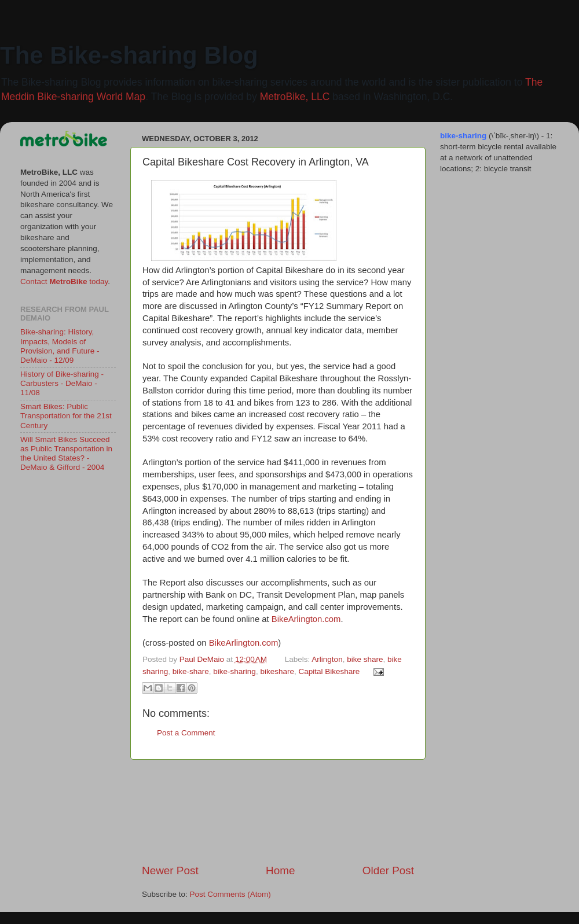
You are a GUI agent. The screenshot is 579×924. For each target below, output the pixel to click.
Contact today (64, 281)
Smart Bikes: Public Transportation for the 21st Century (66, 416)
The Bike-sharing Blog (129, 55)
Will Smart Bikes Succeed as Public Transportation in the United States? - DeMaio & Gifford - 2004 (66, 454)
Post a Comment (186, 733)
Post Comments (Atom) (230, 894)
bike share (365, 659)
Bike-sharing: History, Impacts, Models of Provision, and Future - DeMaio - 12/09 (60, 346)
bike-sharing (234, 671)
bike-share (191, 671)
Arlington (327, 659)
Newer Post (170, 870)
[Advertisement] (278, 811)
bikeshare (277, 671)
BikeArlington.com (306, 619)
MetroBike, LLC (295, 97)
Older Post (388, 870)
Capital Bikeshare (329, 671)
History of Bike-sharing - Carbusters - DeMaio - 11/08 (62, 383)
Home (280, 870)
